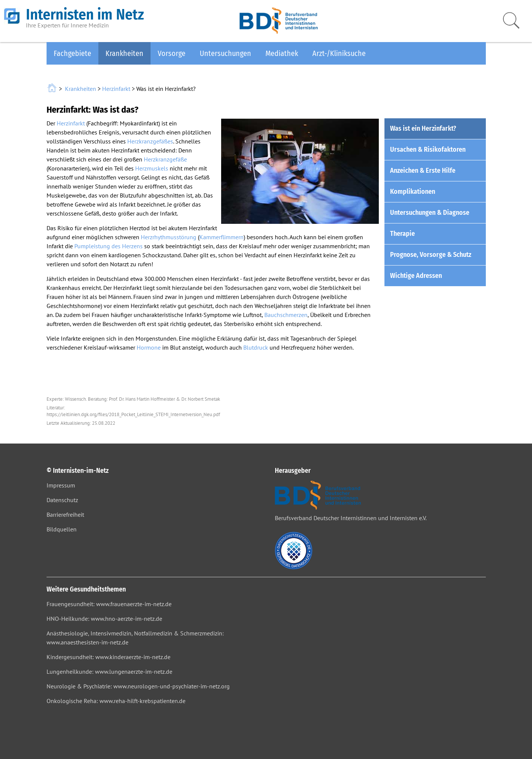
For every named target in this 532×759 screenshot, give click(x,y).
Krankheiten (124, 53)
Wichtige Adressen (416, 276)
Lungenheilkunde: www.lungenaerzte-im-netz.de (109, 671)
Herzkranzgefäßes (150, 141)
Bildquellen (62, 529)
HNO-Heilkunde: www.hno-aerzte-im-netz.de (104, 619)
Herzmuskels (152, 168)
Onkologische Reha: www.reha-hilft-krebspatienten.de (116, 701)
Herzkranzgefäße (165, 159)
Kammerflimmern (222, 237)
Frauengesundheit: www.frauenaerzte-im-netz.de (109, 604)
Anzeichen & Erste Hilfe (423, 171)
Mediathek (282, 53)
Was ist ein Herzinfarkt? (423, 128)
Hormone (149, 347)
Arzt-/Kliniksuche (339, 53)
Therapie (402, 234)
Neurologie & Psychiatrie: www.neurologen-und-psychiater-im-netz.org (138, 686)
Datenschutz (62, 500)
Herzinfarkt (116, 89)
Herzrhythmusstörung (169, 237)
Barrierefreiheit (65, 515)
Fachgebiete (72, 53)
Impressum (61, 485)
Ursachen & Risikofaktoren (428, 149)
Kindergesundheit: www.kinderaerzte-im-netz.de (109, 657)
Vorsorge (172, 53)
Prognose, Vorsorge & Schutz (431, 255)
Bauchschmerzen (286, 315)
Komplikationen (413, 192)
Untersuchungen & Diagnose (430, 213)
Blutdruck (256, 347)
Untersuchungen (225, 53)
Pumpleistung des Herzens (109, 246)
